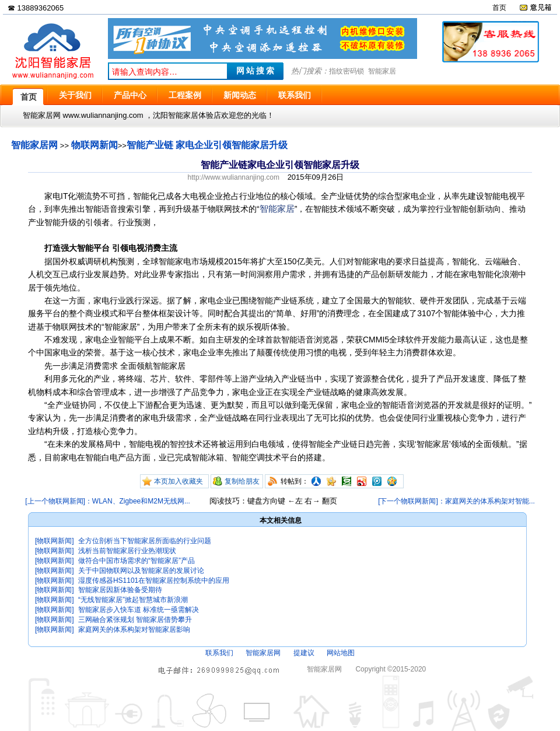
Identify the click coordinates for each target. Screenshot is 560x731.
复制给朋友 (242, 481)
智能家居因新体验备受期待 (120, 590)
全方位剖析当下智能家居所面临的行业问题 (145, 541)
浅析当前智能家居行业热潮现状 (127, 551)
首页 (499, 8)
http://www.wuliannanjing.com (234, 177)
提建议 (304, 653)
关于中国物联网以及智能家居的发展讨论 (141, 571)
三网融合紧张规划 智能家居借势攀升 (135, 620)
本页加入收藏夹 (178, 481)
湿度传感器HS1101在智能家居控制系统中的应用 (154, 580)
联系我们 (219, 653)
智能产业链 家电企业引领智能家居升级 (207, 145)
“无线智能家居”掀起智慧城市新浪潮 (133, 600)
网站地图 (341, 653)
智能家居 (382, 71)
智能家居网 (34, 145)
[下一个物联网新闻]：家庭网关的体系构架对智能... (456, 501)
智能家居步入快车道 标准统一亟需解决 (139, 610)
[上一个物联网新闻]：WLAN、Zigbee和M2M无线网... (108, 501)
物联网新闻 (94, 145)
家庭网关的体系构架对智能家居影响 (134, 629)
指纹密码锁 (346, 71)
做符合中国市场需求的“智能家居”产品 (136, 561)
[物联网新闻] (55, 541)
